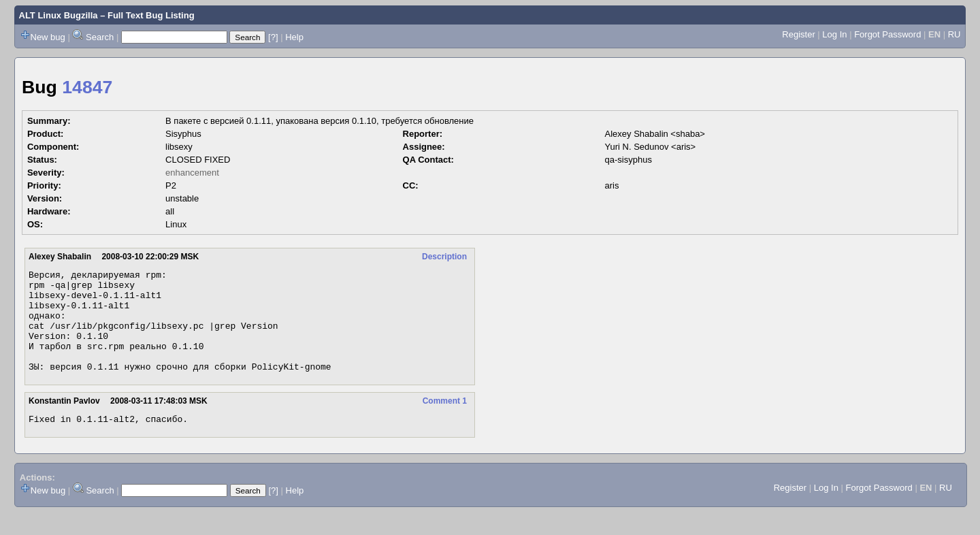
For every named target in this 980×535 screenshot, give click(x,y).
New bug (48, 37)
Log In (834, 34)
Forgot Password (887, 34)
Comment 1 (445, 421)
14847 (87, 87)
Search (100, 37)
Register (798, 34)
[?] (273, 37)
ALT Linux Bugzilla (59, 15)
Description (444, 257)
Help (294, 37)
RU (954, 34)
